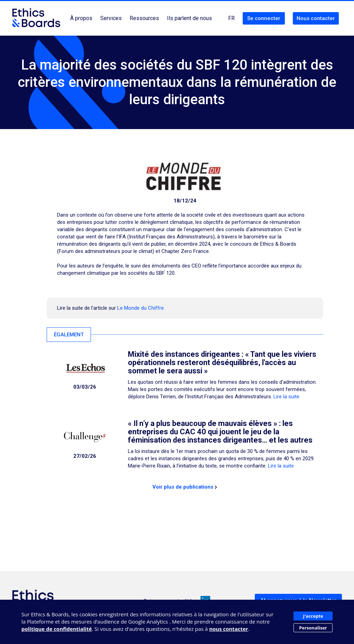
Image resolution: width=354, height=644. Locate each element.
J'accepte (313, 616)
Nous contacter (316, 18)
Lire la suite (286, 397)
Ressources (144, 18)
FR (231, 18)
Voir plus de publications (185, 487)
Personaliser (313, 628)
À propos (81, 18)
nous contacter (229, 629)
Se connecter (264, 18)
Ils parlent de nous (189, 18)
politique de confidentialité (57, 629)
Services (111, 18)
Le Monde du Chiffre (141, 308)
